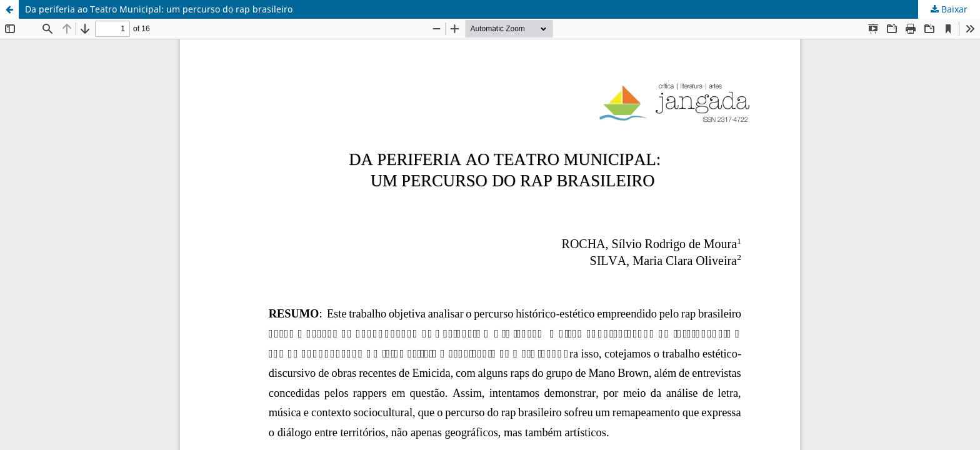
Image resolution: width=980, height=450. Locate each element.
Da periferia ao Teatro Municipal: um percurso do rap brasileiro (159, 9)
